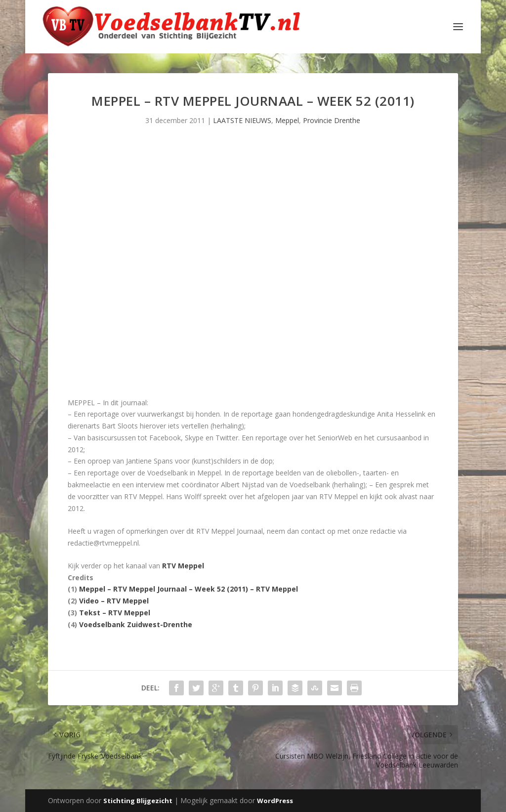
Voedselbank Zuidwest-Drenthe (136, 624)
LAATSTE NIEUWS (242, 120)
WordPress (275, 801)
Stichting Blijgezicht (138, 801)
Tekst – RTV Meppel (115, 613)
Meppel (287, 120)
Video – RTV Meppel (114, 601)
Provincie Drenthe (332, 120)
